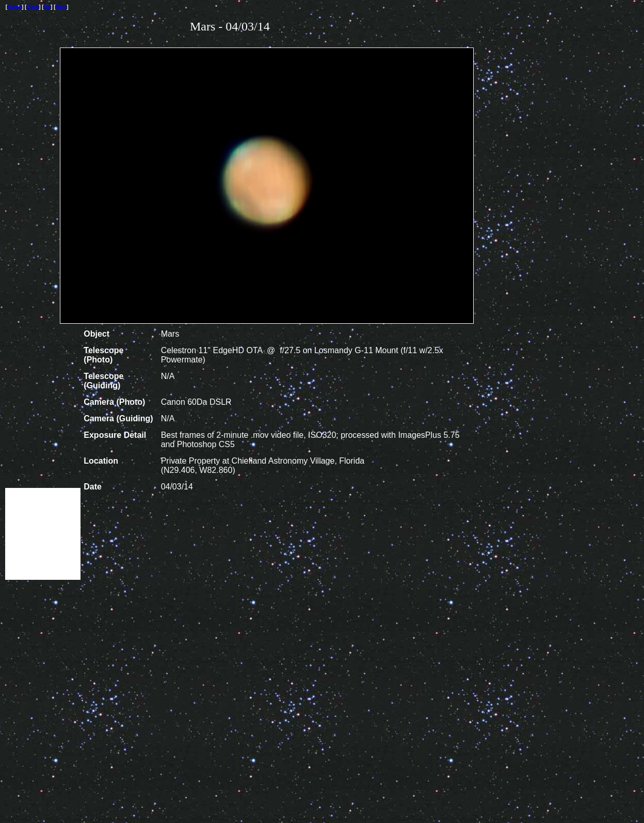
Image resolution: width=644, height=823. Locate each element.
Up (47, 7)
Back (33, 7)
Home (14, 7)
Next (61, 7)
